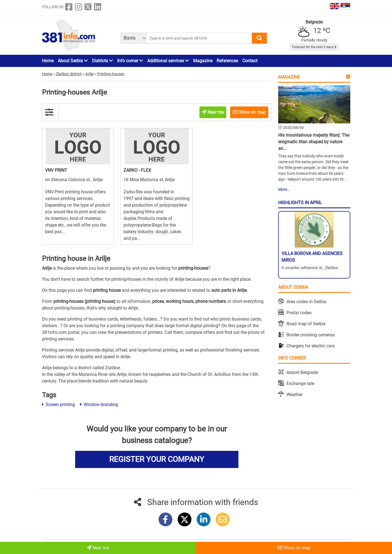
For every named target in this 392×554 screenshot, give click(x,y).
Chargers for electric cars (311, 346)
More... (284, 189)
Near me (98, 548)
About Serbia (73, 61)
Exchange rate (300, 383)
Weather (294, 395)
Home (48, 61)
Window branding (99, 405)
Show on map (294, 548)
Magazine (203, 61)
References (227, 61)
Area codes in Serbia (306, 302)
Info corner (130, 61)
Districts (102, 61)
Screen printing (58, 405)
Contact (250, 61)
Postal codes (299, 313)
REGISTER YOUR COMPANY (157, 459)
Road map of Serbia (306, 324)
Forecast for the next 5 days (314, 47)
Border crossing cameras (311, 335)
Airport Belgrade (302, 372)
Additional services (168, 61)
